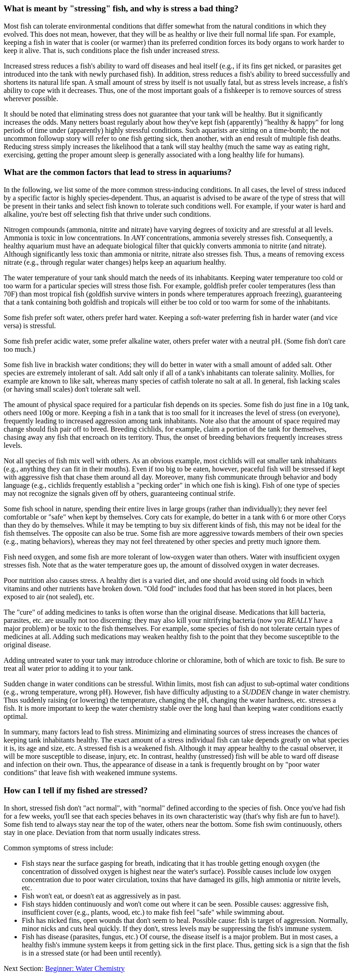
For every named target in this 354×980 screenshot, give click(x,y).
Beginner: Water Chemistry (85, 968)
